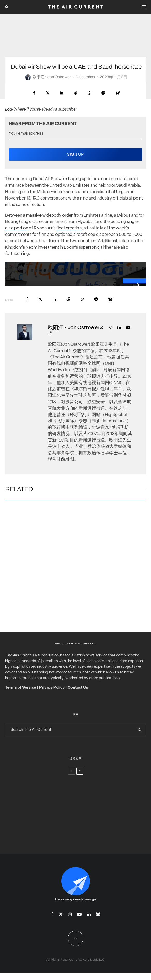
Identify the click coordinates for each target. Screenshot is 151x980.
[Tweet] (48, 93)
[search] (140, 730)
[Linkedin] (89, 914)
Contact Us (78, 688)
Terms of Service (21, 688)
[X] (61, 914)
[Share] (34, 93)
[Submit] (76, 93)
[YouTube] (79, 914)
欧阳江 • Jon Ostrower (52, 77)
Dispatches (85, 77)
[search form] (70, 730)
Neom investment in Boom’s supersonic (63, 248)
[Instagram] (70, 914)
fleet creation (69, 228)
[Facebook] (52, 914)
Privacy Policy (52, 688)
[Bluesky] (98, 914)
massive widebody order (49, 216)
